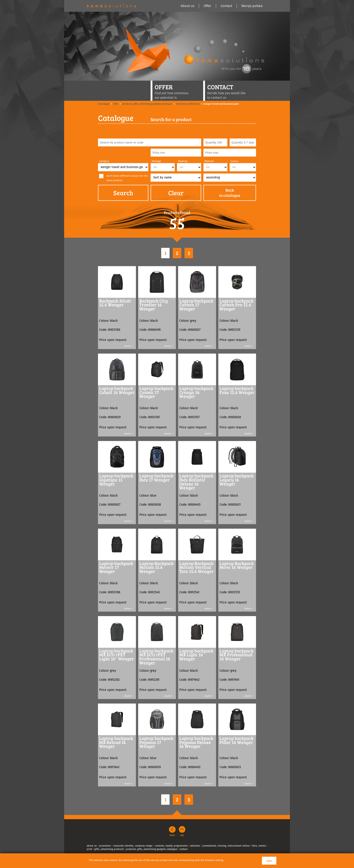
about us (92, 846)
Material (209, 161)
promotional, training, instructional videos (226, 846)
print (89, 849)
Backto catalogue (230, 193)
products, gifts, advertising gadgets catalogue (152, 849)
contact (184, 849)
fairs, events (259, 846)
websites (195, 846)
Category (104, 161)
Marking (183, 161)
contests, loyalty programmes (171, 846)
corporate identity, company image (133, 846)
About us (187, 6)
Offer (207, 6)
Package (156, 161)
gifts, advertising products (109, 849)
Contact (226, 6)
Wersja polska (252, 6)
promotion (105, 846)
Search (123, 193)
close (269, 861)
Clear (176, 193)
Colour (235, 161)
